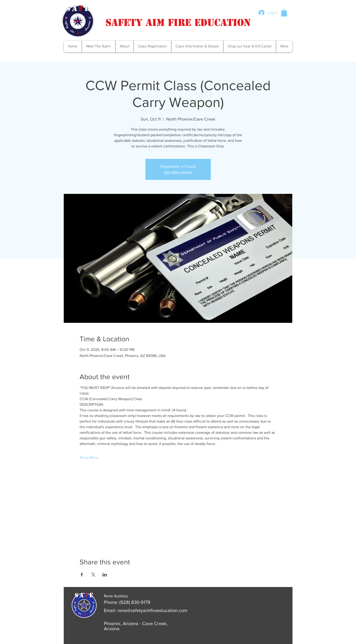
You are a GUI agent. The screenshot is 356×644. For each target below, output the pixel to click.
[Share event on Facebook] (82, 575)
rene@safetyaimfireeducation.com (152, 610)
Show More (89, 457)
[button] (284, 12)
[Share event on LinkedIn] (105, 575)
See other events (178, 172)
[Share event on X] (93, 575)
